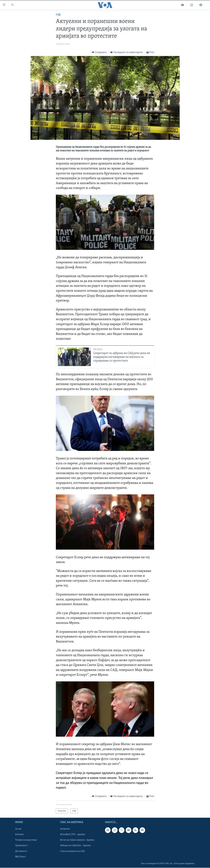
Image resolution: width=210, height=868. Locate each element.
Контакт (19, 834)
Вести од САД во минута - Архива (77, 840)
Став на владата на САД (72, 851)
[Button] (99, 52)
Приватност (21, 846)
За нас (18, 829)
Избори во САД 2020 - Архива (75, 846)
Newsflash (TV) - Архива (73, 834)
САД (58, 15)
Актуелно (65, 829)
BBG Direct (20, 857)
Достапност (21, 851)
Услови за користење (26, 840)
